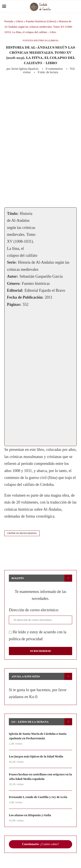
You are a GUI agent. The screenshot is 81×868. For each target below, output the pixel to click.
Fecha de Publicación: (25, 297)
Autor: (13, 276)
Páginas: (14, 304)
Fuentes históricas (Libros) (41, 21)
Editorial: (15, 290)
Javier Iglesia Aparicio (25, 69)
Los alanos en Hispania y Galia (30, 815)
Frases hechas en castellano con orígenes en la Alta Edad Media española (40, 777)
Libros (19, 21)
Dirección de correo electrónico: (34, 610)
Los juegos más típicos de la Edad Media (36, 757)
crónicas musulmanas (22, 533)
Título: (13, 214)
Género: (14, 284)
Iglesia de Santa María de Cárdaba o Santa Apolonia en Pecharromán (38, 736)
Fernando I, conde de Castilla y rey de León (38, 797)
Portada (9, 21)
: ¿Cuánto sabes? (40, 844)
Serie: (12, 262)
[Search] (77, 6)
